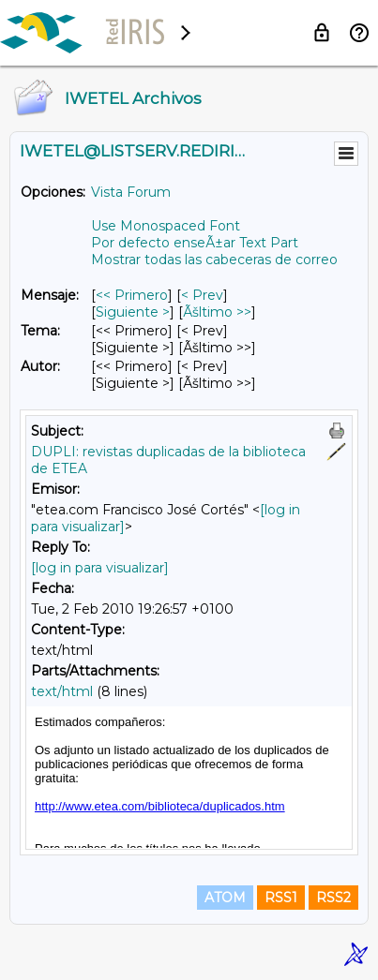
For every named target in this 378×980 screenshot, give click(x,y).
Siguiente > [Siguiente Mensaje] (133, 312)
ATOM (225, 898)
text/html (62, 691)
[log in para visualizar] (100, 568)
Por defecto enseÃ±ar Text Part (195, 243)
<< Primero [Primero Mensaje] (132, 295)
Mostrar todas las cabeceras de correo (214, 260)
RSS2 (333, 898)
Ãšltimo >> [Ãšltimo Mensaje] (217, 312)
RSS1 (281, 898)
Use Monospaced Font (166, 226)
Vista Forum (131, 192)
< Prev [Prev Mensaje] (202, 295)
